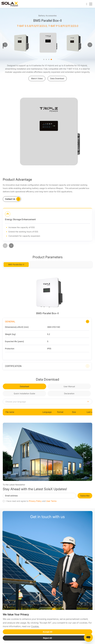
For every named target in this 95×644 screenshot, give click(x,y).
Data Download (57, 78)
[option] (21, 43)
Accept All (48, 632)
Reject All (47, 638)
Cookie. (35, 626)
